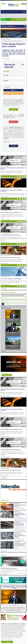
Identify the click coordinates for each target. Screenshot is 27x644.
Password (6, 81)
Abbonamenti (13, 122)
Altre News (4, 289)
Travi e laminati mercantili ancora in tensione (20, 536)
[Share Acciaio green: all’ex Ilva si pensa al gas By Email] (18, 221)
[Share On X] (23, 176)
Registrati (14, 146)
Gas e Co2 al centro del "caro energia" (11, 279)
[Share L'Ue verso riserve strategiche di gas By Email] (18, 244)
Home (3, 39)
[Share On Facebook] (25, 176)
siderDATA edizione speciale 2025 (9, 569)
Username (6, 75)
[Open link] (3, 4)
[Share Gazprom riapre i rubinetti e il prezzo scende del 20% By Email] (18, 176)
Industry (8, 39)
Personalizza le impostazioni (8, 639)
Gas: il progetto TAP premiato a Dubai (10, 258)
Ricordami (7, 87)
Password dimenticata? (13, 93)
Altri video (4, 351)
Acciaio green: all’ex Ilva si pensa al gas (11, 213)
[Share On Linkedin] (20, 176)
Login (14, 90)
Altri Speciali (4, 574)
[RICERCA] (24, 23)
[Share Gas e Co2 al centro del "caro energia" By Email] (18, 286)
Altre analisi (4, 551)
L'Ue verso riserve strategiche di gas (11, 235)
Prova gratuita (14, 109)
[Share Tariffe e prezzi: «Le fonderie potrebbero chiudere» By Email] (18, 199)
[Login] (3, 304)
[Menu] (24, 12)
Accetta (7, 642)
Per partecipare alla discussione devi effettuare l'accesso (13, 296)
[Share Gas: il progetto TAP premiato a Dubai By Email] (18, 265)
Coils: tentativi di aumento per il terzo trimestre (20, 515)
